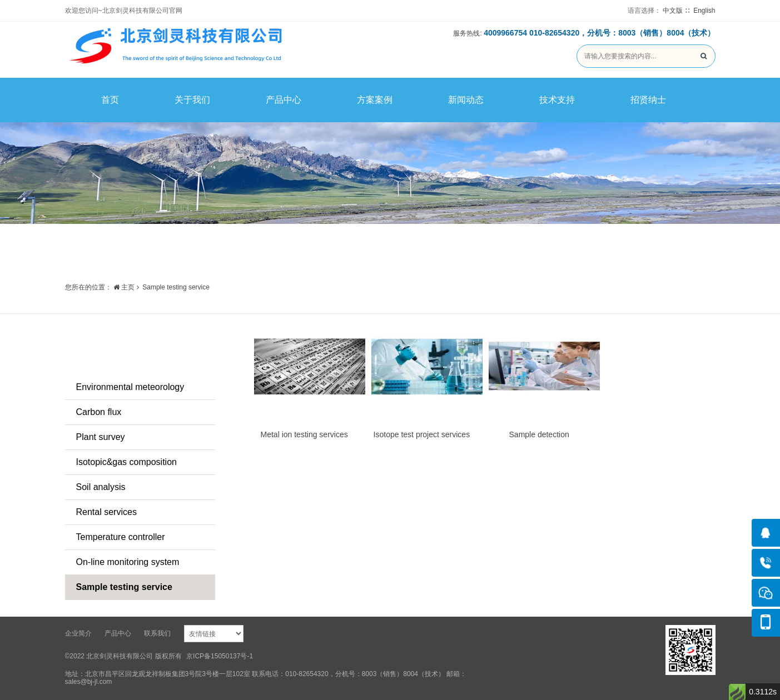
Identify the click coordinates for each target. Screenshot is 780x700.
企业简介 (78, 633)
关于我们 (192, 100)
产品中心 (284, 100)
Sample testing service (176, 287)
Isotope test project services (422, 434)
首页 (110, 100)
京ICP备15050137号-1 (220, 656)
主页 (124, 287)
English (704, 11)
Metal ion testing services (304, 434)
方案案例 (375, 100)
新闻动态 (466, 100)
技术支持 (557, 100)
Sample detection (539, 434)
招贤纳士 (648, 100)
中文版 (673, 11)
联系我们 (157, 633)
